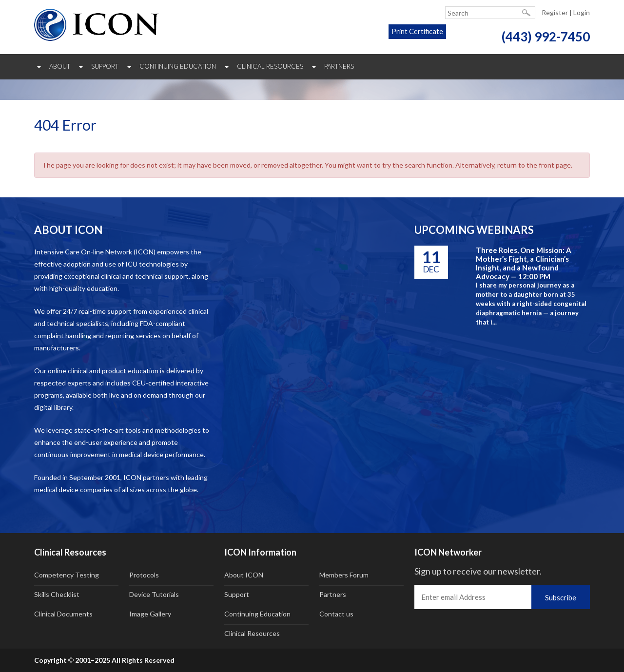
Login (582, 12)
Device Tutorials (154, 594)
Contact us (336, 614)
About (60, 66)
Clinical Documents (63, 614)
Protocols (144, 575)
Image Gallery (150, 614)
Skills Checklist (57, 594)
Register (555, 12)
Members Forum (344, 575)
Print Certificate (408, 37)
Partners (339, 66)
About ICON (244, 575)
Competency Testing (67, 575)
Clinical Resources (270, 66)
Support (105, 66)
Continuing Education (178, 66)
